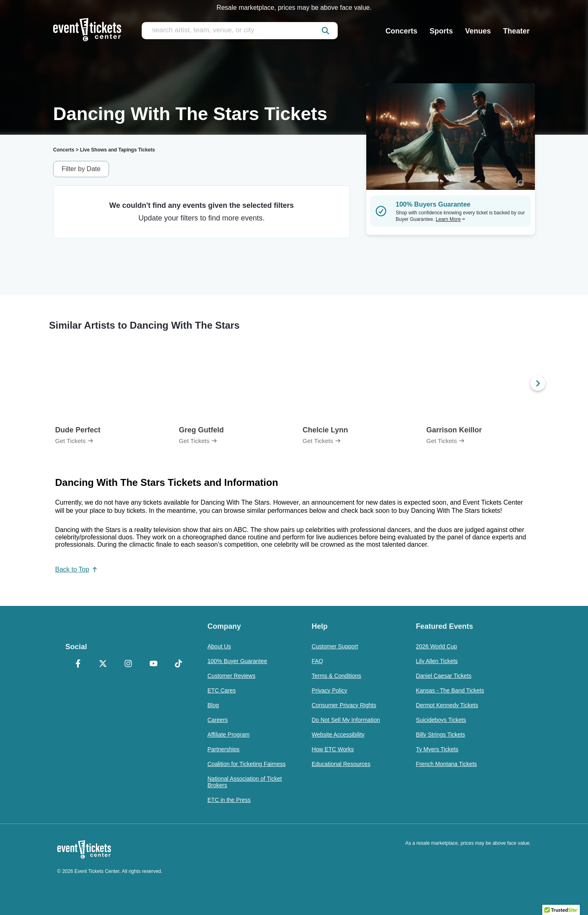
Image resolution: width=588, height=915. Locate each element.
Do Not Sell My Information (346, 720)
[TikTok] (178, 664)
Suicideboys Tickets (441, 720)
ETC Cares (222, 690)
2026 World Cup (436, 646)
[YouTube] (154, 664)
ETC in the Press (229, 800)
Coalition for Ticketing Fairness (246, 764)
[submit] (325, 31)
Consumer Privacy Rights (344, 705)
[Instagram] (128, 664)
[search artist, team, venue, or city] (240, 31)
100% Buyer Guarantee (237, 661)
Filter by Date (81, 169)
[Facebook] (78, 664)
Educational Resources (341, 764)
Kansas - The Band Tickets (450, 690)
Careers (218, 720)
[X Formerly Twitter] (103, 664)
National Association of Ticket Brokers (245, 782)
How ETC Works (333, 749)
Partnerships (224, 749)
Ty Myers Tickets (437, 749)
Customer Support (335, 646)
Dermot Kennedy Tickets (447, 705)
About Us (219, 646)
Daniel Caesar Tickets (443, 676)
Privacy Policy (329, 690)
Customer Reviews (231, 676)
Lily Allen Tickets (437, 661)
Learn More (450, 219)
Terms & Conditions (336, 676)
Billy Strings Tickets (440, 735)
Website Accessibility (338, 735)
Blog (213, 705)
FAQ (317, 661)
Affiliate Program (228, 735)
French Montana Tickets (446, 764)
